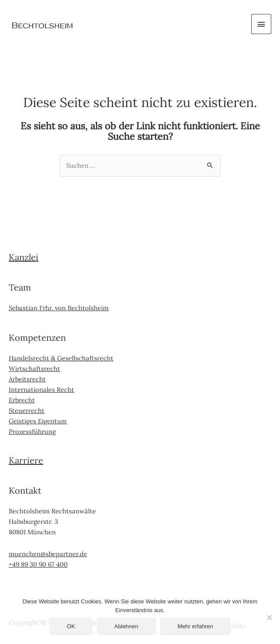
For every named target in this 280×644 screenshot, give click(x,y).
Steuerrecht (27, 410)
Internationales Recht (41, 390)
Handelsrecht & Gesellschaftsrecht (61, 358)
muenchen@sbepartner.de (48, 554)
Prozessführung (32, 431)
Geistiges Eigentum (38, 421)
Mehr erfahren (195, 626)
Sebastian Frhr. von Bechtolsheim (59, 308)
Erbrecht (22, 400)
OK (71, 626)
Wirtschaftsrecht (34, 369)
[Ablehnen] (269, 617)
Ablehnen (126, 626)
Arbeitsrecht (27, 379)
